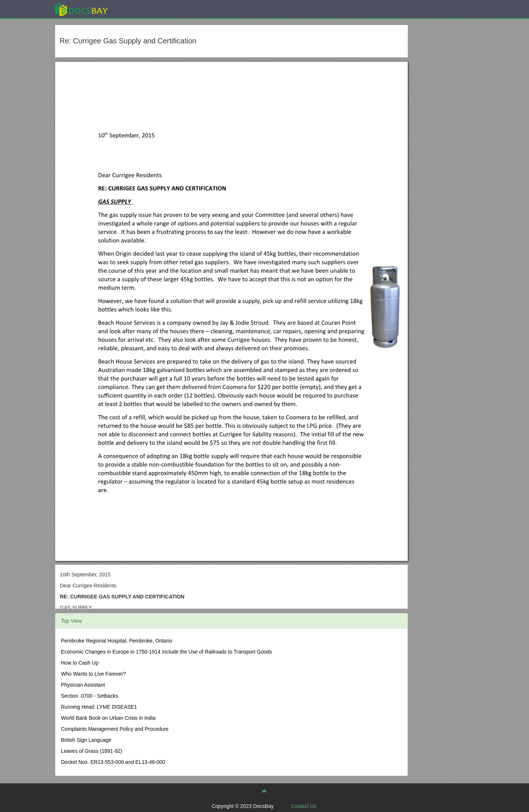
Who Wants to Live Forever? (93, 674)
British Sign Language (86, 740)
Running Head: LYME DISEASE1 (99, 707)
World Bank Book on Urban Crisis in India (108, 718)
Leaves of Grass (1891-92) (92, 751)
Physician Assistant (83, 685)
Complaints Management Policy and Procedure (115, 729)
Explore (136, 9)
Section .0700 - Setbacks (90, 696)
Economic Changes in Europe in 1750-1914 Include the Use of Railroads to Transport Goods (166, 652)
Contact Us (304, 806)
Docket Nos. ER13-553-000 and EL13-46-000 (113, 762)
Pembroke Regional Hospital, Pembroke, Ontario (117, 641)
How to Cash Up (80, 663)
